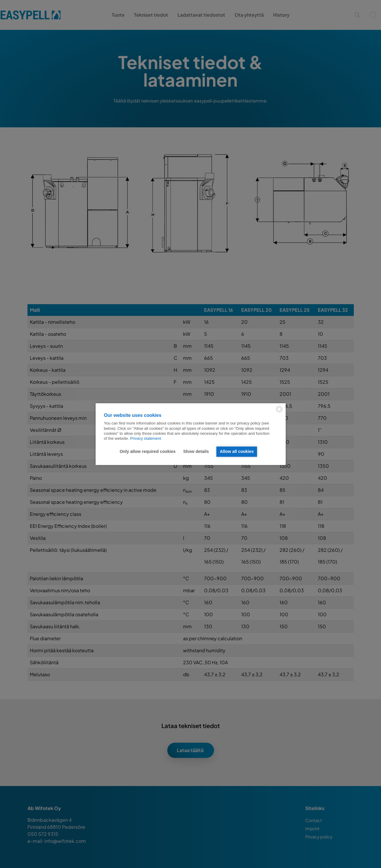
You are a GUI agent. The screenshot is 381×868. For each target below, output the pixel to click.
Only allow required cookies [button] (148, 452)
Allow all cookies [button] (237, 452)
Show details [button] (196, 452)
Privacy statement (146, 439)
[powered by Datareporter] (279, 412)
